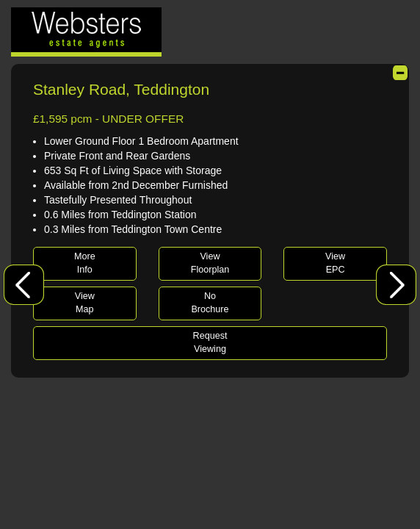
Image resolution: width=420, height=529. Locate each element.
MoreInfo (85, 263)
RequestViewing (210, 342)
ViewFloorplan (210, 263)
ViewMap (85, 303)
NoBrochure (210, 303)
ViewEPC (335, 263)
